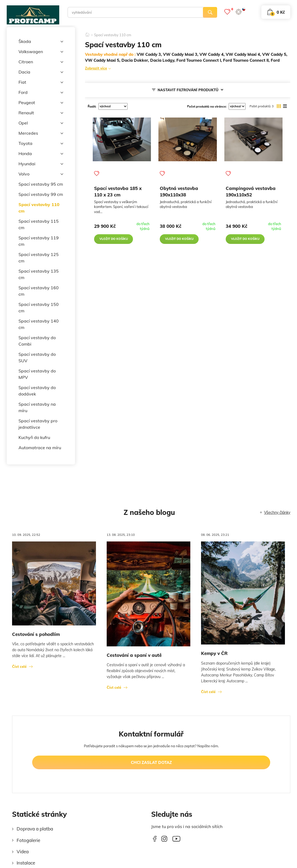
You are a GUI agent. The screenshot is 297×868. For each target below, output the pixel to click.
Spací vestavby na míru (37, 407)
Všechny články (277, 512)
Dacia (41, 72)
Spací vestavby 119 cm (39, 241)
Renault (41, 113)
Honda (41, 154)
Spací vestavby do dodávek (37, 391)
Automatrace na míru (40, 448)
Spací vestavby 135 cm (39, 274)
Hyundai (41, 164)
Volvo (41, 174)
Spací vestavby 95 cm (41, 184)
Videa (23, 851)
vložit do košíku (114, 239)
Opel (41, 123)
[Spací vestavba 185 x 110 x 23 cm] (122, 139)
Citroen (41, 62)
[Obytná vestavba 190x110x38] (188, 139)
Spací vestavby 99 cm (41, 194)
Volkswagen (41, 52)
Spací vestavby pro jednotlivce (38, 424)
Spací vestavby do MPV (37, 374)
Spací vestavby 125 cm (39, 258)
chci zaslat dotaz (151, 762)
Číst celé (19, 666)
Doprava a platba (35, 829)
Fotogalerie (28, 840)
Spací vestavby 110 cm (39, 208)
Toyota (41, 144)
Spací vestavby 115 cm (39, 224)
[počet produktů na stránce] (237, 106)
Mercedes (41, 133)
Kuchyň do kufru (34, 437)
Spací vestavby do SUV (37, 357)
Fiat (41, 82)
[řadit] (113, 106)
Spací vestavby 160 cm (39, 291)
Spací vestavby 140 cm (39, 324)
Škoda (41, 42)
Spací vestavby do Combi (37, 341)
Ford (41, 93)
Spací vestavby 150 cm (39, 307)
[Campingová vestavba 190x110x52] (253, 139)
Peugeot (41, 103)
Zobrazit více (96, 68)
